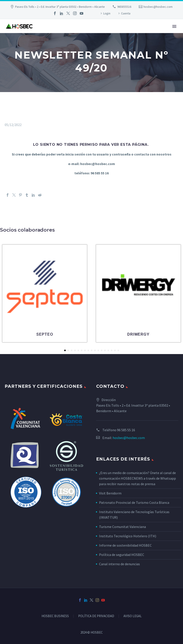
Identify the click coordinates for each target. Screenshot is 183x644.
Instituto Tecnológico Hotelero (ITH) (128, 536)
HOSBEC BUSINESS (55, 616)
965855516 (124, 7)
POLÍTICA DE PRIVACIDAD (96, 616)
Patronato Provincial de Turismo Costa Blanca (134, 502)
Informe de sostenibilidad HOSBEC (126, 545)
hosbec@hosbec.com (158, 7)
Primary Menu (174, 26)
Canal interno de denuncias (119, 564)
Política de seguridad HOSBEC (122, 555)
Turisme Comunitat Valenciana (122, 527)
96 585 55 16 (126, 430)
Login (107, 13)
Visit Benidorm (110, 493)
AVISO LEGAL (133, 616)
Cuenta (126, 13)
